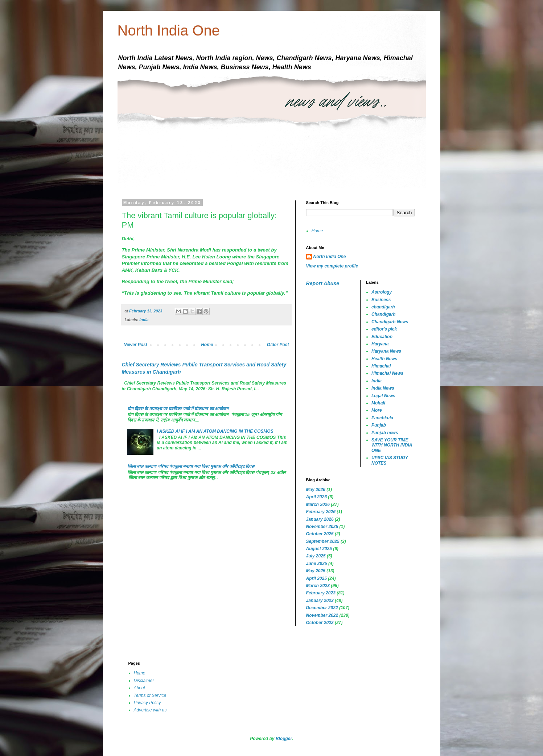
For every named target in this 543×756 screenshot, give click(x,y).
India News (383, 388)
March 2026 (318, 504)
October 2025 (320, 534)
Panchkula (382, 418)
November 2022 (322, 615)
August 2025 (319, 549)
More (377, 410)
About (139, 688)
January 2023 (320, 601)
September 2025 (323, 541)
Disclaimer (144, 681)
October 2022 (320, 623)
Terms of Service (150, 695)
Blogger (284, 739)
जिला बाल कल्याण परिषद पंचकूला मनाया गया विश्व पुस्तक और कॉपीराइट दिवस (191, 466)
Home (207, 345)
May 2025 (316, 571)
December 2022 (322, 608)
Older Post (278, 345)
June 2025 (317, 564)
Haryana (380, 344)
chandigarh (383, 307)
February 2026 (321, 512)
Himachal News (387, 373)
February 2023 (321, 593)
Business (381, 300)
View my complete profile (332, 266)
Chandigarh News (390, 322)
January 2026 (320, 519)
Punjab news (385, 433)
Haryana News (386, 351)
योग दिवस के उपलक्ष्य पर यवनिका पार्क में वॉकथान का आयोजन (178, 409)
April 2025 (316, 578)
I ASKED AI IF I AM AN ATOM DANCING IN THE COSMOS (215, 431)
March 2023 (318, 586)
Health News (384, 359)
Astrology (382, 292)
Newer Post (135, 345)
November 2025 (322, 527)
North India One (169, 30)
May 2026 (316, 490)
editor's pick (384, 329)
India (144, 320)
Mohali (378, 403)
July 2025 (316, 556)
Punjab (379, 425)
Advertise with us (150, 710)
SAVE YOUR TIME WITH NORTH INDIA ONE (392, 445)
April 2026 (316, 497)
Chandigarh (384, 314)
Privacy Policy (147, 703)
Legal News (383, 396)
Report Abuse (323, 283)
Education (382, 337)
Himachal (381, 366)
